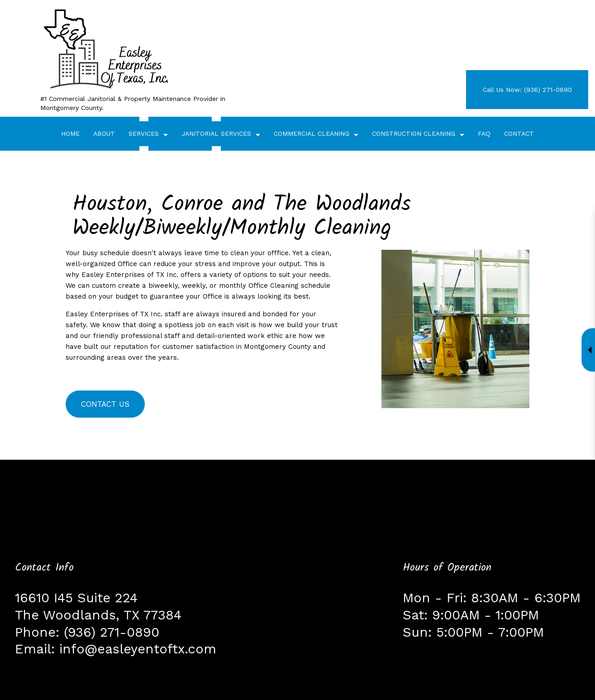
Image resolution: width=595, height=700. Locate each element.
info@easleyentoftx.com (138, 649)
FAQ (484, 133)
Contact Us (105, 404)
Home (70, 133)
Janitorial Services (216, 133)
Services (144, 133)
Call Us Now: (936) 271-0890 (527, 90)
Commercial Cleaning (312, 133)
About (104, 133)
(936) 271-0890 (112, 632)
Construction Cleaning (414, 133)
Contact (519, 133)
